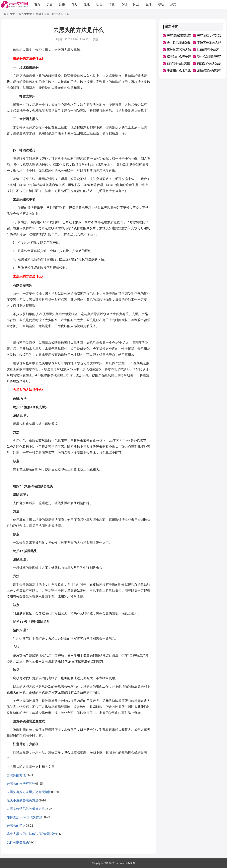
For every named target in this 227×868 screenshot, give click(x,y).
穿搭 (62, 4)
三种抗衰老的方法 (179, 50)
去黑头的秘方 (16, 826)
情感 (112, 4)
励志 (173, 4)
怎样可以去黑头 (18, 842)
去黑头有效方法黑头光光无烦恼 (29, 792)
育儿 (74, 4)
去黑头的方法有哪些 (21, 784)
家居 (136, 4)
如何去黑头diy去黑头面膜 (25, 817)
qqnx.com (120, 863)
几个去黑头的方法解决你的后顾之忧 (32, 834)
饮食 (99, 4)
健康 (87, 4)
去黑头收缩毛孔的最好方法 (26, 809)
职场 (161, 4)
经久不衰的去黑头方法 (23, 800)
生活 (149, 4)
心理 (124, 4)
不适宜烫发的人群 (209, 43)
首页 (37, 4)
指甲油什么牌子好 (179, 57)
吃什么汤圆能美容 (209, 57)
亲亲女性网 (26, 14)
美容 (50, 4)
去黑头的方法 (16, 775)
